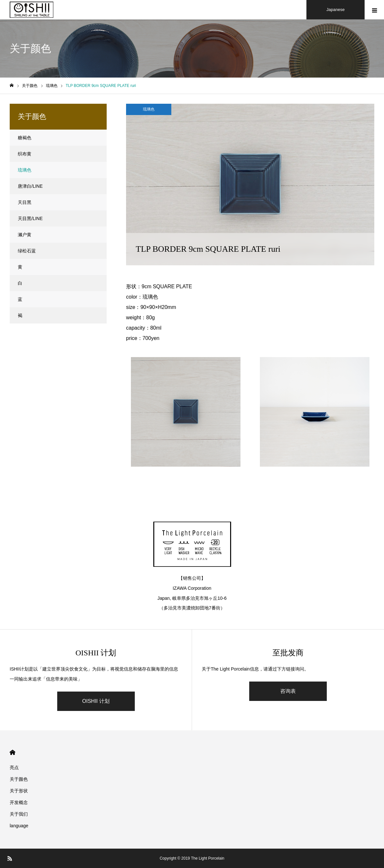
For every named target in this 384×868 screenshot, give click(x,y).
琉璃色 (149, 109)
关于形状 (19, 791)
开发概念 (19, 802)
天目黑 (25, 202)
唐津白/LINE (30, 186)
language (19, 826)
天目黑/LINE (30, 218)
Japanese (336, 10)
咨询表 (288, 691)
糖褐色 (25, 138)
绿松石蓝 (27, 251)
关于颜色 (19, 779)
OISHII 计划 (96, 701)
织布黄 (25, 154)
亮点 (14, 767)
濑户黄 (25, 235)
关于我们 (19, 814)
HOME (12, 752)
